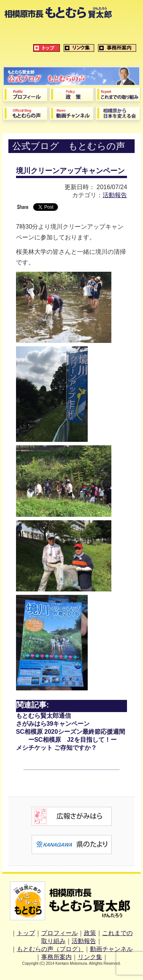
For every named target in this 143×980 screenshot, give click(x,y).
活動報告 (115, 195)
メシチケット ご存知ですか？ (56, 748)
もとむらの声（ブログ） (50, 949)
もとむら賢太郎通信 (43, 716)
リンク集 (90, 957)
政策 (90, 933)
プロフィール (59, 933)
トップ (26, 933)
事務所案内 (56, 957)
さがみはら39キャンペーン (53, 724)
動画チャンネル (111, 949)
